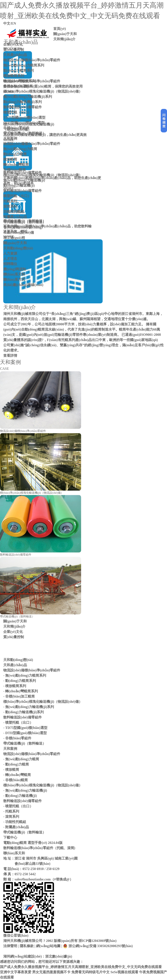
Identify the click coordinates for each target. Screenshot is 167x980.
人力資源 (10, 253)
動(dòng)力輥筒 (15, 154)
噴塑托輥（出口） (17, 112)
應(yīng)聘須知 (15, 269)
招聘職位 (10, 264)
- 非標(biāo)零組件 (17, 738)
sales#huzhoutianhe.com (33, 879)
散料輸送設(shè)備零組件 (23, 107)
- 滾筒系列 (11, 817)
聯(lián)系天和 (14, 274)
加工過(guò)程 (14, 238)
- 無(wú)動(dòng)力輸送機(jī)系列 (29, 707)
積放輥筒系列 (14, 76)
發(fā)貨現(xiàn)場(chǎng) (23, 227)
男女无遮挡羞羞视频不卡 (51, 972)
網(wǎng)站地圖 (48, 946)
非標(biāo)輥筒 (15, 170)
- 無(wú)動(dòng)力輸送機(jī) (25, 790)
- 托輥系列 (11, 811)
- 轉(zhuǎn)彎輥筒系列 (21, 691)
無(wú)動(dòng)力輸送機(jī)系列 (28, 97)
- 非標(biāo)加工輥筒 (19, 696)
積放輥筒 (10, 159)
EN (13, 23)
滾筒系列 (10, 206)
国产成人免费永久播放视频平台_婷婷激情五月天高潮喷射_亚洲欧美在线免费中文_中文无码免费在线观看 (81, 967)
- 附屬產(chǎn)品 (16, 827)
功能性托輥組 (14, 212)
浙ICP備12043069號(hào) (98, 941)
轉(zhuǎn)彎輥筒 (16, 165)
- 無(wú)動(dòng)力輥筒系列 (25, 675)
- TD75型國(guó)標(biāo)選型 (25, 728)
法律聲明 (10, 946)
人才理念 (10, 259)
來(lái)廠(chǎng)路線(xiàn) (23, 285)
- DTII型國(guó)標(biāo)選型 (25, 733)
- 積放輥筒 (11, 770)
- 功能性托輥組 (15, 822)
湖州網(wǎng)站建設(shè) (23, 956)
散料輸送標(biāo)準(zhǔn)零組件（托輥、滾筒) (39, 848)
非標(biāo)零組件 (16, 128)
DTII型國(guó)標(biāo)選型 (24, 123)
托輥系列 (10, 201)
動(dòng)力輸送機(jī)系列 (23, 102)
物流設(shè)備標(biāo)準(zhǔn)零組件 (32, 60)
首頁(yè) (60, 29)
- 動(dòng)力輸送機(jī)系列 (23, 712)
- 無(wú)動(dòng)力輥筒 (21, 759)
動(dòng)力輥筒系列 (18, 70)
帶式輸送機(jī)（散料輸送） (25, 133)
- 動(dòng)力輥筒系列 (20, 681)
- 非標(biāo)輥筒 (16, 780)
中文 (7, 23)
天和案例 (10, 138)
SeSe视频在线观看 (124, 972)
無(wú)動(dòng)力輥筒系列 (24, 65)
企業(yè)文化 (13, 44)
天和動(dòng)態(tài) (18, 248)
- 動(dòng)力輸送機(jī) (20, 796)
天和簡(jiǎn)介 (64, 39)
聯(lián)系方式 (14, 280)
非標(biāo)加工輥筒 (18, 86)
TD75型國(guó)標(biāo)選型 (24, 117)
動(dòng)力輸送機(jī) (19, 185)
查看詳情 (10, 356)
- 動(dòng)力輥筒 (16, 764)
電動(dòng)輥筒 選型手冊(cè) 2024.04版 (33, 843)
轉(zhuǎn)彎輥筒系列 (19, 81)
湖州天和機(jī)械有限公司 (23, 941)
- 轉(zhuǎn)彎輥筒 (17, 775)
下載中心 (10, 837)
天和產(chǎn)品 (15, 55)
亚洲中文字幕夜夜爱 (16, 972)
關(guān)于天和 (65, 34)
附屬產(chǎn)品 (15, 217)
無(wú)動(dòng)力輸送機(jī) (24, 180)
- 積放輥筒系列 (15, 686)
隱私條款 (27, 946)
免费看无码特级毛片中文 (90, 972)
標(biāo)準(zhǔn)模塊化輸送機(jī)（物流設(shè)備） (43, 91)
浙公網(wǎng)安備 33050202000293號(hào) (98, 946)
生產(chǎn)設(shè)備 (19, 232)
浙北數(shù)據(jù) (59, 956)
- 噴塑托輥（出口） (18, 722)
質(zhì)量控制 (14, 50)
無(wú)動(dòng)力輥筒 (20, 149)
